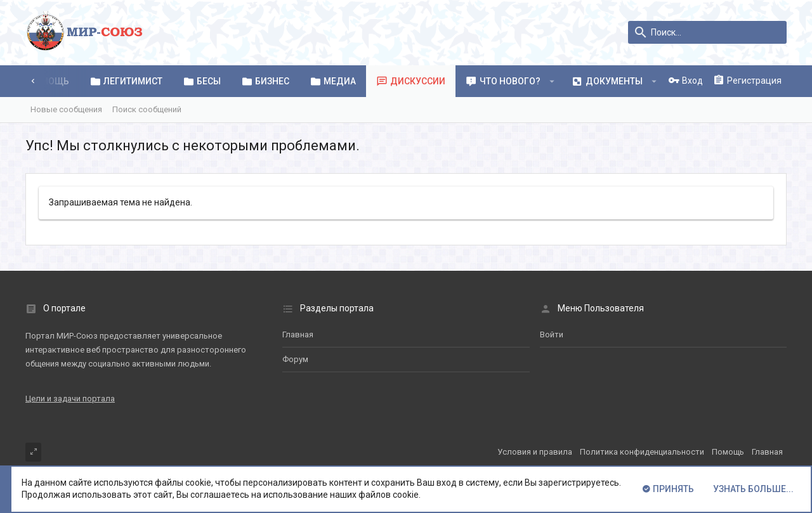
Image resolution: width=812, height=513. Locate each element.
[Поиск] (707, 32)
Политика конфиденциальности (642, 452)
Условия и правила (535, 452)
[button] (552, 81)
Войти (552, 334)
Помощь (728, 452)
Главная (298, 334)
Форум (295, 359)
